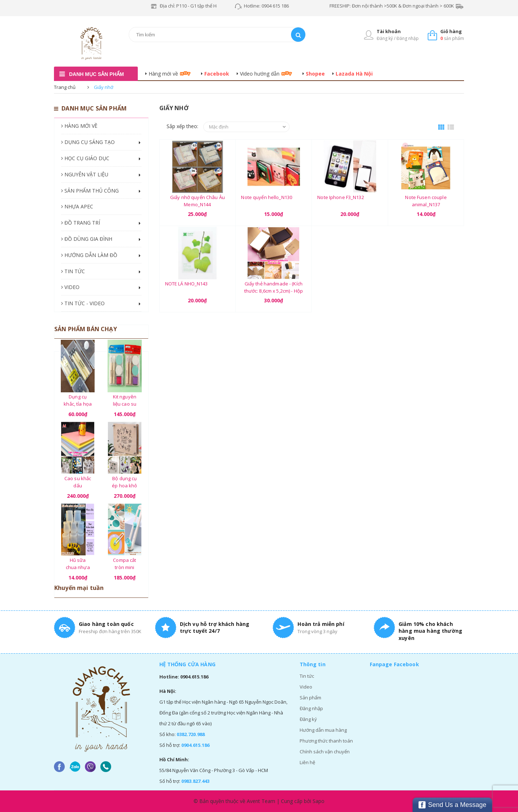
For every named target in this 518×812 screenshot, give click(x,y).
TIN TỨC (73, 271)
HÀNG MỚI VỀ (79, 126)
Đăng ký (308, 719)
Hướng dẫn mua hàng (323, 730)
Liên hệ (307, 762)
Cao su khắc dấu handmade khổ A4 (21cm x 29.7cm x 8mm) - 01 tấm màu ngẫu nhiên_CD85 (78, 482)
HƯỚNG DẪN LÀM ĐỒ (89, 255)
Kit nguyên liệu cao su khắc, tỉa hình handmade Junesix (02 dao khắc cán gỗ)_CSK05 (124, 400)
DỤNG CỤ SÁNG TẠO (88, 142)
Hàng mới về (163, 74)
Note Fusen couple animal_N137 (426, 201)
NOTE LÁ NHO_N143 (187, 284)
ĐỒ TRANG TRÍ (81, 223)
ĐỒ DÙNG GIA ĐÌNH (87, 239)
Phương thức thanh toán (326, 741)
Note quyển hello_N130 (267, 197)
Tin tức (307, 676)
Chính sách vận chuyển (325, 752)
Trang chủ (65, 87)
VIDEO (70, 287)
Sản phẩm (310, 698)
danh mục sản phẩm (96, 74)
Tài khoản (389, 31)
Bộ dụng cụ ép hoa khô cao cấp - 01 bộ (125, 482)
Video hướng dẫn (260, 74)
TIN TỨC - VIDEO (83, 303)
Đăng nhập (311, 708)
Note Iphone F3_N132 (340, 197)
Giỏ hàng (451, 31)
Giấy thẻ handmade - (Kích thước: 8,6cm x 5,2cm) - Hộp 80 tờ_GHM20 (274, 287)
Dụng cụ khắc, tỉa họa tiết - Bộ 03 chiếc (78, 400)
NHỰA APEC (77, 206)
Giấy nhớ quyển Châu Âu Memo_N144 (197, 201)
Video (306, 687)
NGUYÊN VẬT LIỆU (85, 174)
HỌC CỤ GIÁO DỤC (85, 158)
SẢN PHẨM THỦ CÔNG (90, 191)
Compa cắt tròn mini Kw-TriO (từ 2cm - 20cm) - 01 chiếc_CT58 (125, 563)
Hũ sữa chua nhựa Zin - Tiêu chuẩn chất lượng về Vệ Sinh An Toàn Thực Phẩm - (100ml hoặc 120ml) (78, 563)
